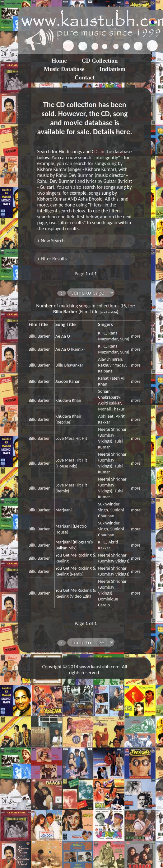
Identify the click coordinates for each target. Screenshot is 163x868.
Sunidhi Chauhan (111, 513)
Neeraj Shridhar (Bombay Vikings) (112, 435)
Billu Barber (39, 336)
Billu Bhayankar (69, 365)
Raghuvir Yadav (112, 365)
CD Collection (100, 61)
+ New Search (51, 241)
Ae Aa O (63, 336)
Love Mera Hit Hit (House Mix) (71, 463)
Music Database (64, 69)
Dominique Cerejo (108, 602)
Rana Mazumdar (108, 336)
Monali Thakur (111, 409)
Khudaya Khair (68, 400)
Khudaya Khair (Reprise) (68, 419)
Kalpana (105, 371)
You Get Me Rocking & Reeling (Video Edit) (76, 593)
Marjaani (63, 510)
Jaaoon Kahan (68, 381)
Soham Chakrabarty (109, 394)
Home (59, 61)
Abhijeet (106, 416)
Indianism (112, 69)
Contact (84, 77)
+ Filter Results (52, 259)
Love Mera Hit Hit (71, 438)
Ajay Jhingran (110, 359)
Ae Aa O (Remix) (70, 349)
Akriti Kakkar (109, 403)
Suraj (125, 339)
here (123, 132)
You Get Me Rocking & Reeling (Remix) (76, 571)
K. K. (102, 333)
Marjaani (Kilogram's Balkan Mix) (74, 545)
